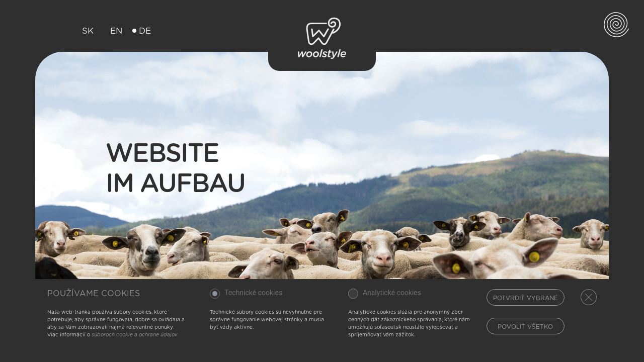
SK (85, 31)
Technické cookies (253, 293)
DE (142, 31)
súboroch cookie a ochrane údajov (135, 335)
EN (113, 31)
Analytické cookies (392, 293)
